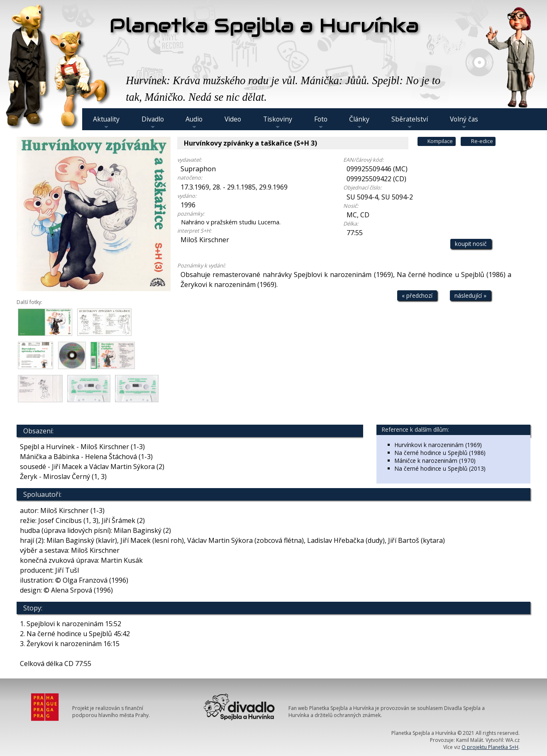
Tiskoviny (278, 122)
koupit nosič (471, 244)
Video (233, 119)
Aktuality (106, 122)
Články (359, 122)
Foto (321, 122)
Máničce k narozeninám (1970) (435, 461)
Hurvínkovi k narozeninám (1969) (438, 445)
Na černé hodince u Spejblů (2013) (440, 468)
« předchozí (417, 295)
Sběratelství (410, 122)
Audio (194, 122)
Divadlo (153, 122)
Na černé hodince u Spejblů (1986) (440, 453)
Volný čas (464, 122)
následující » (470, 295)
